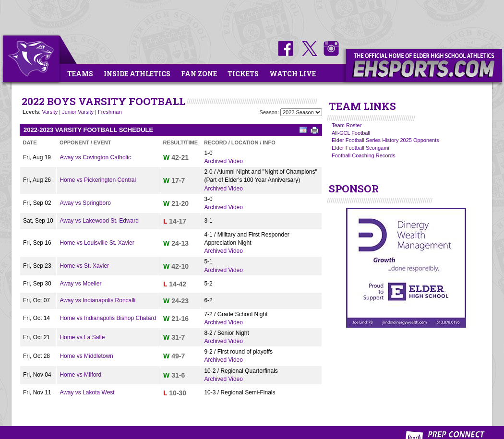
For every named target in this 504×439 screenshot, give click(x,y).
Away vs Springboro (85, 203)
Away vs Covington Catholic (95, 157)
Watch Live (293, 74)
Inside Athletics (137, 74)
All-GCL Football (351, 133)
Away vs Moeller (80, 284)
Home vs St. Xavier (84, 266)
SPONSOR (354, 189)
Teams (80, 74)
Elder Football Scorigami (360, 148)
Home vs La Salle (82, 337)
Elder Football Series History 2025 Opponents (385, 140)
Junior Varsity (78, 112)
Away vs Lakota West (87, 392)
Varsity (50, 112)
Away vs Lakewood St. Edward (99, 221)
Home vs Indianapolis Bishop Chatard (108, 318)
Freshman (110, 112)
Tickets (243, 74)
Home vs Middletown (86, 356)
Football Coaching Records (364, 155)
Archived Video (223, 161)
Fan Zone (199, 74)
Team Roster (347, 125)
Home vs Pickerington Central (98, 180)
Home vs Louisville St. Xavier (97, 243)
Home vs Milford (80, 375)
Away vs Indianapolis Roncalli (97, 300)
